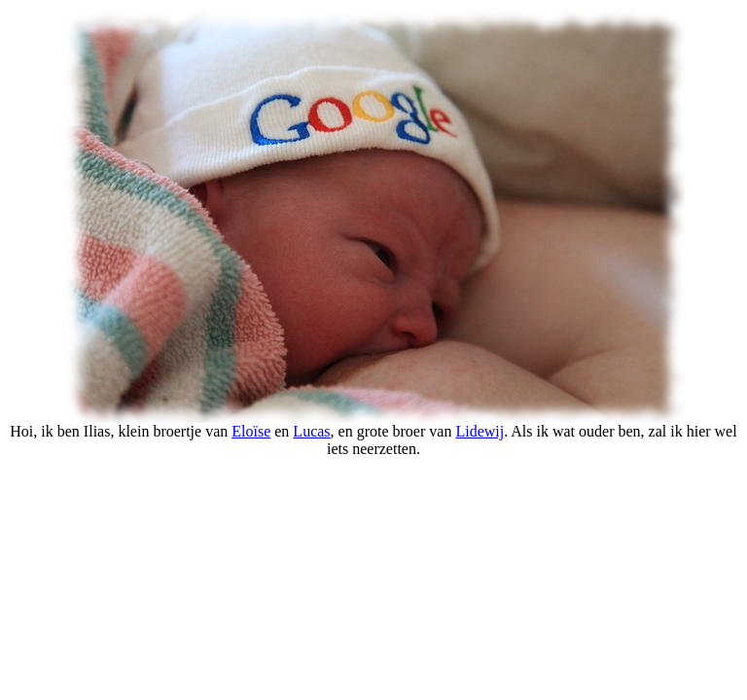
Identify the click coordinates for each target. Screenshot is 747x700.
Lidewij (480, 431)
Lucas (311, 431)
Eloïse (251, 431)
